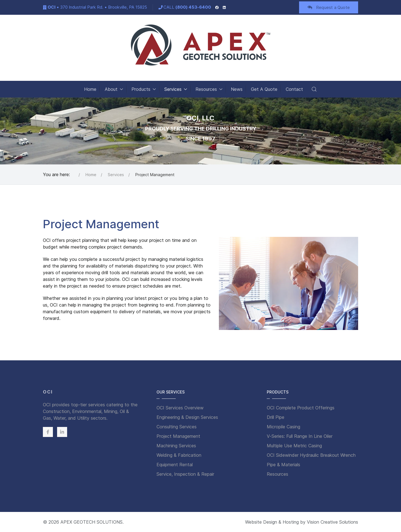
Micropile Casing (283, 427)
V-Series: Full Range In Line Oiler (300, 436)
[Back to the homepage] (200, 45)
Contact (294, 89)
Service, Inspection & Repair (185, 474)
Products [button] (144, 89)
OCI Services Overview (180, 408)
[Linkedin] (62, 432)
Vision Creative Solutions (332, 522)
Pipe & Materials (283, 465)
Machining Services (176, 446)
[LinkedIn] (224, 7)
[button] (314, 89)
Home (90, 89)
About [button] (114, 89)
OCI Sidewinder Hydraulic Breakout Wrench (311, 455)
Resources (277, 474)
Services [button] (176, 89)
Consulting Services (177, 427)
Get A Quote (264, 89)
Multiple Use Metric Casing (294, 446)
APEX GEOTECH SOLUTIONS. (92, 522)
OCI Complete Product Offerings (301, 408)
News (237, 89)
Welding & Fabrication (179, 455)
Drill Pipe (276, 417)
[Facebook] (217, 7)
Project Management (178, 436)
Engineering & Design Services (187, 417)
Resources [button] (209, 89)
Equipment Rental (175, 465)
